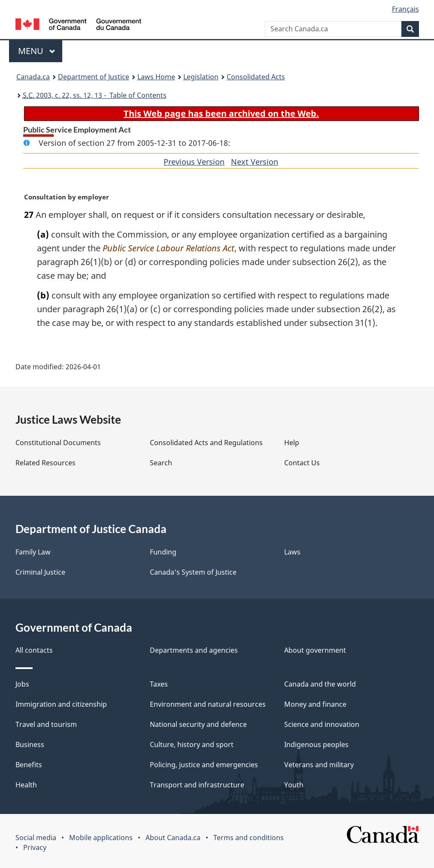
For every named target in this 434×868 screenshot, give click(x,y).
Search (161, 463)
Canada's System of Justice (193, 572)
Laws (292, 552)
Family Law (33, 552)
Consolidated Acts (256, 77)
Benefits (29, 765)
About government (315, 650)
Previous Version (194, 162)
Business (30, 744)
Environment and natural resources (208, 704)
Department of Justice (94, 77)
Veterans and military (319, 765)
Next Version (255, 162)
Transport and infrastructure (197, 785)
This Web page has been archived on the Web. (221, 113)
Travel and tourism (46, 724)
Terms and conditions (249, 838)
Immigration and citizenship (61, 704)
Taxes (159, 684)
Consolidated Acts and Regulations (206, 443)
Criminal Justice (40, 572)
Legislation (201, 77)
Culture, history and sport (192, 744)
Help (292, 443)
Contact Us (302, 463)
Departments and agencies (194, 650)
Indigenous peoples (316, 744)
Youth (294, 785)
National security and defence (198, 724)
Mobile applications (101, 838)
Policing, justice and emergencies (204, 765)
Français (405, 9)
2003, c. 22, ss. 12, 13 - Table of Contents (95, 95)
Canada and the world (320, 684)
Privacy (35, 847)
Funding (163, 552)
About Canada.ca (173, 838)
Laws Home (156, 77)
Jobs (22, 684)
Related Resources (46, 463)
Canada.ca (33, 77)
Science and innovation (322, 724)
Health (26, 785)
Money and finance (315, 704)
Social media (36, 838)
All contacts (34, 650)
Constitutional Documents (58, 443)
